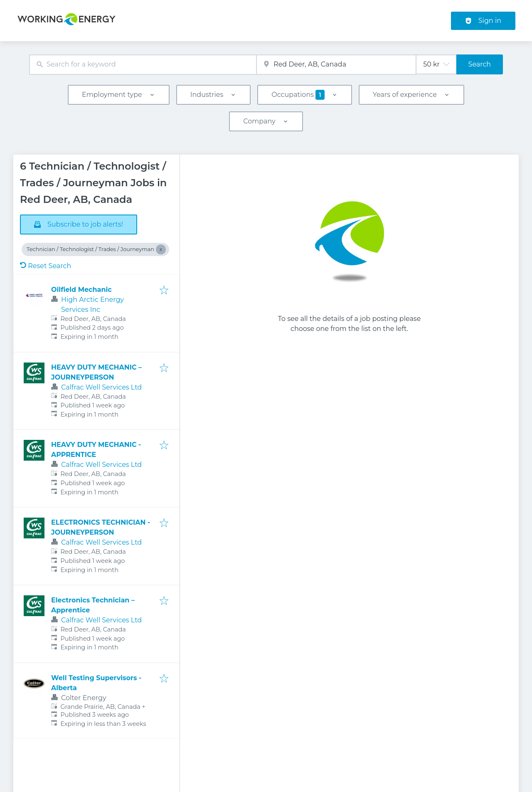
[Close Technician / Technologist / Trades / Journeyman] (161, 249)
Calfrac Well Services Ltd (101, 387)
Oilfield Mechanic (81, 290)
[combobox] (143, 65)
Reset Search (46, 266)
